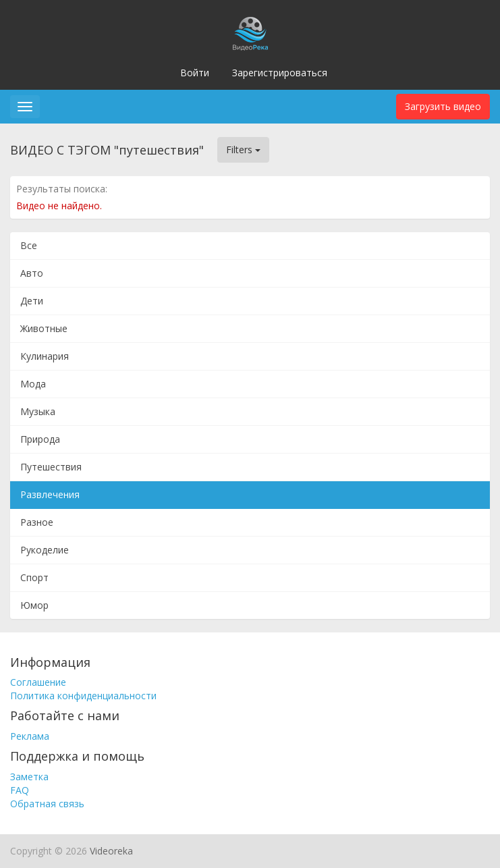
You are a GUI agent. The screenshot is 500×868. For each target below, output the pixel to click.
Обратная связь (47, 804)
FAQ (20, 790)
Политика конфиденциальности (83, 696)
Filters (243, 150)
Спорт (34, 577)
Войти (195, 73)
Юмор (34, 605)
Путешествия (51, 467)
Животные (44, 328)
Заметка (29, 777)
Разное (37, 522)
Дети (32, 301)
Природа (40, 439)
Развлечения (50, 494)
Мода (33, 384)
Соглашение (38, 682)
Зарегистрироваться (280, 73)
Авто (32, 273)
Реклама (30, 736)
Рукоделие (45, 550)
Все (29, 245)
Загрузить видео (443, 106)
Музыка (38, 411)
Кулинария (45, 356)
